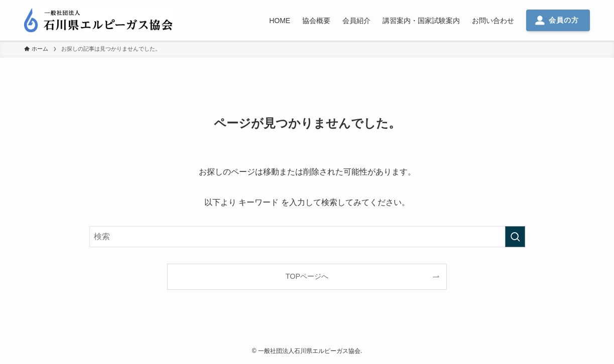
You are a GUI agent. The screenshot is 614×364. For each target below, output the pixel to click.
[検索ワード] (307, 237)
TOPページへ (307, 276)
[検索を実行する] (515, 237)
